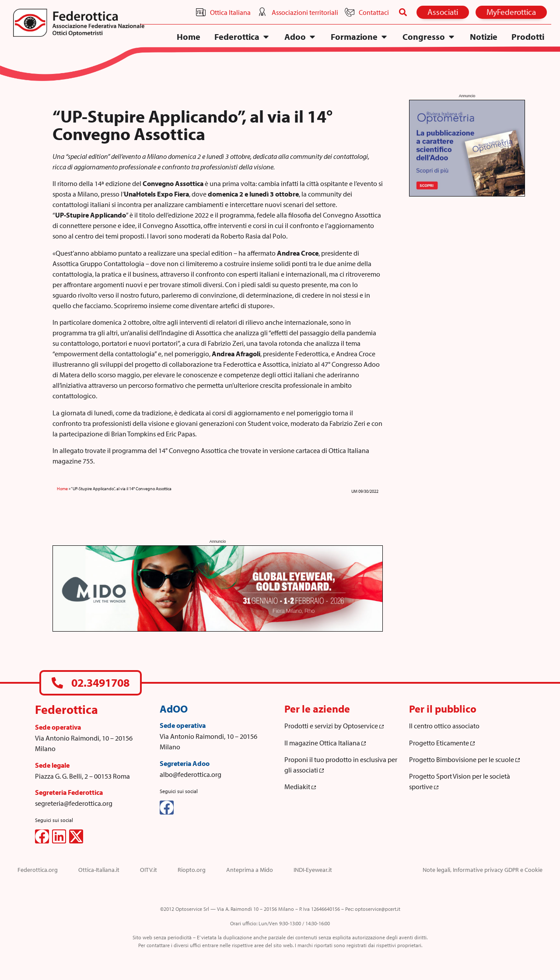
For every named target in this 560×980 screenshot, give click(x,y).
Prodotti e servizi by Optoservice (334, 726)
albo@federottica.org (191, 774)
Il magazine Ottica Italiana (325, 743)
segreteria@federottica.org (74, 803)
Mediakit (300, 787)
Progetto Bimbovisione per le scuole (464, 759)
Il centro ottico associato (444, 726)
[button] (403, 12)
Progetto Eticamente (442, 743)
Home (62, 489)
